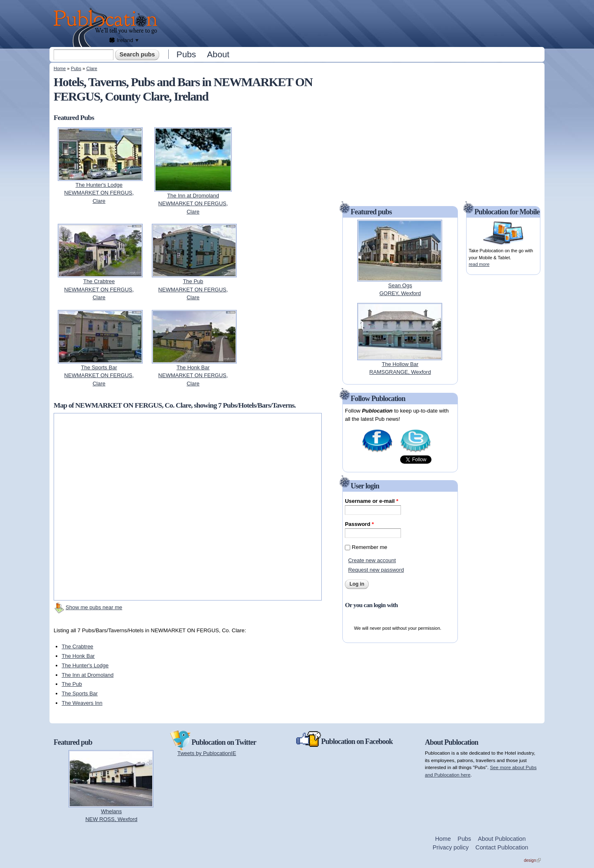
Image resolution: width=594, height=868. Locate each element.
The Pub (72, 684)
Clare (92, 68)
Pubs (186, 54)
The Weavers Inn (82, 703)
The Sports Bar (80, 693)
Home (60, 68)
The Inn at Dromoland (88, 675)
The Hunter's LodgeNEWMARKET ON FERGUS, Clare (99, 193)
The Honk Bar (78, 656)
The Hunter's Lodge (85, 665)
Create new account (372, 560)
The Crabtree (78, 646)
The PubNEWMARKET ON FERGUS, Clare (193, 289)
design (532, 860)
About (218, 54)
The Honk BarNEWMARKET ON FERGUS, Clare (193, 375)
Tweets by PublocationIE (207, 753)
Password (359, 524)
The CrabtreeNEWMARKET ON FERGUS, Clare (99, 289)
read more (479, 264)
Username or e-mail (371, 501)
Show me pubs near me (94, 607)
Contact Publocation (502, 847)
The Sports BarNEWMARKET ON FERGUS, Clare (99, 375)
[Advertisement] (353, 23)
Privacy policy (451, 847)
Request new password (376, 570)
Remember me (370, 547)
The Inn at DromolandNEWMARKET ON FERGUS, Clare (193, 204)
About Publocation (502, 839)
